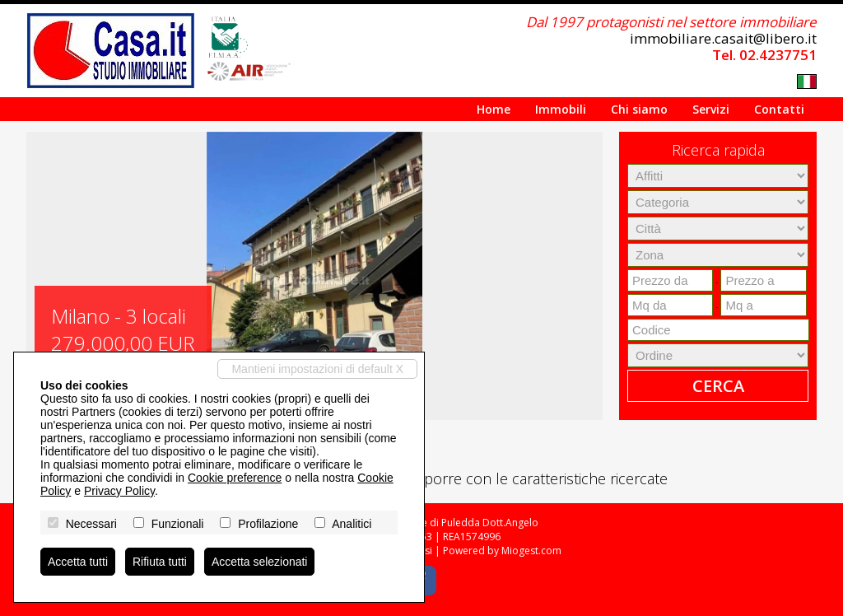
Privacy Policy (119, 491)
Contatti (779, 109)
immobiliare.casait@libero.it (723, 38)
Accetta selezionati (260, 562)
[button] (41, 276)
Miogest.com (531, 551)
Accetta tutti (78, 562)
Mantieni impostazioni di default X (317, 369)
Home (494, 109)
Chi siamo (639, 109)
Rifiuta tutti (160, 562)
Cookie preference (235, 478)
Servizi (711, 109)
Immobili (561, 109)
